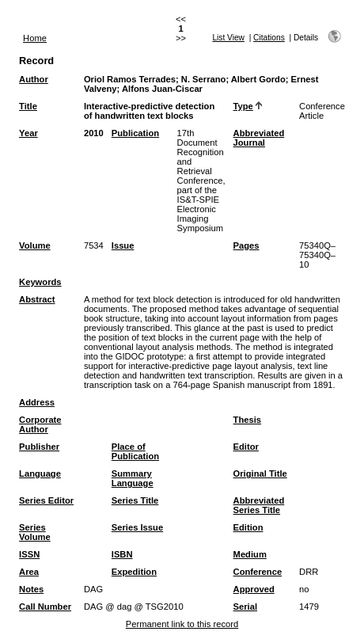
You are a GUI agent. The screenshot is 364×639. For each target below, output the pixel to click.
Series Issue (137, 527)
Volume (35, 245)
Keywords (40, 282)
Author (34, 79)
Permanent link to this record (182, 624)
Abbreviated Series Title (259, 505)
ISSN (29, 554)
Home (35, 38)
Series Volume (35, 532)
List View (228, 38)
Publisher (39, 447)
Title (28, 106)
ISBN (122, 554)
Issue (123, 245)
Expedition (134, 572)
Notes (31, 589)
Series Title (135, 500)
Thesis (247, 420)
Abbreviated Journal (259, 138)
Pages (246, 245)
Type (243, 106)
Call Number (45, 607)
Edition (248, 527)
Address (37, 402)
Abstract (37, 299)
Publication (135, 133)
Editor (246, 447)
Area (29, 572)
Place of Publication (135, 451)
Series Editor (46, 500)
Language (40, 474)
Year (28, 133)
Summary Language (133, 478)
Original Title (260, 474)
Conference (258, 572)
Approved (254, 589)
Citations (269, 38)
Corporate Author (40, 424)
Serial (245, 607)
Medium (250, 554)
